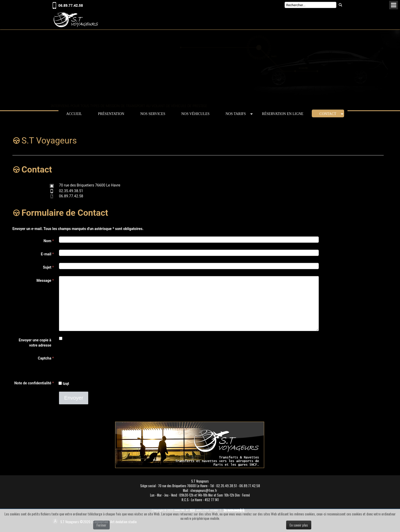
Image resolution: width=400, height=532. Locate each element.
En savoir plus (299, 525)
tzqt (64, 384)
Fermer (101, 525)
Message (45, 281)
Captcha (46, 358)
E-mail (47, 254)
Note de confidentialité (33, 383)
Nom (49, 241)
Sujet (48, 267)
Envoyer (74, 398)
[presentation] (98, 364)
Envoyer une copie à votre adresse (35, 343)
